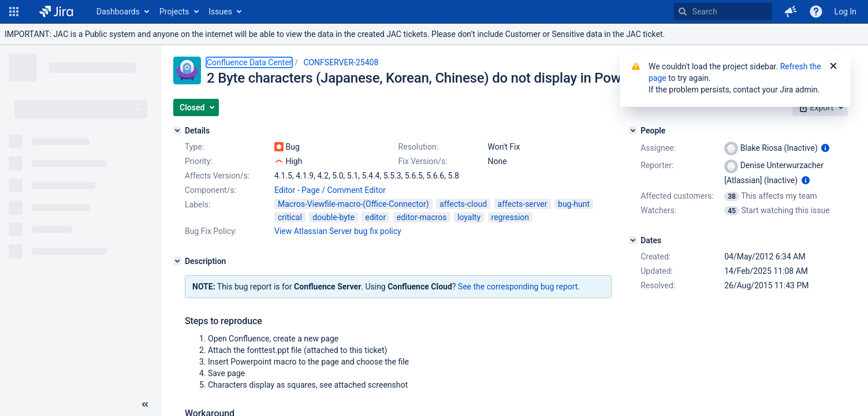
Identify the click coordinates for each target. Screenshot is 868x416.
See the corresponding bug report (518, 287)
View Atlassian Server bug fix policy (338, 231)
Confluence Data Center (249, 62)
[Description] (177, 261)
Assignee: (658, 148)
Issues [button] (220, 12)
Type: (194, 147)
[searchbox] (723, 12)
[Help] (816, 12)
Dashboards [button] (118, 12)
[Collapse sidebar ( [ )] (145, 404)
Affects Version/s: (217, 176)
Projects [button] (174, 12)
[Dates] (633, 240)
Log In (845, 12)
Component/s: (211, 190)
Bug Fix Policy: (211, 231)
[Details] (177, 131)
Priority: (199, 161)
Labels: (198, 205)
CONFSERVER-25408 (341, 62)
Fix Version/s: (423, 161)
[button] (14, 12)
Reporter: (657, 165)
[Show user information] (825, 148)
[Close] (833, 66)
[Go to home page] (56, 12)
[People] (633, 131)
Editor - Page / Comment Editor (330, 190)
